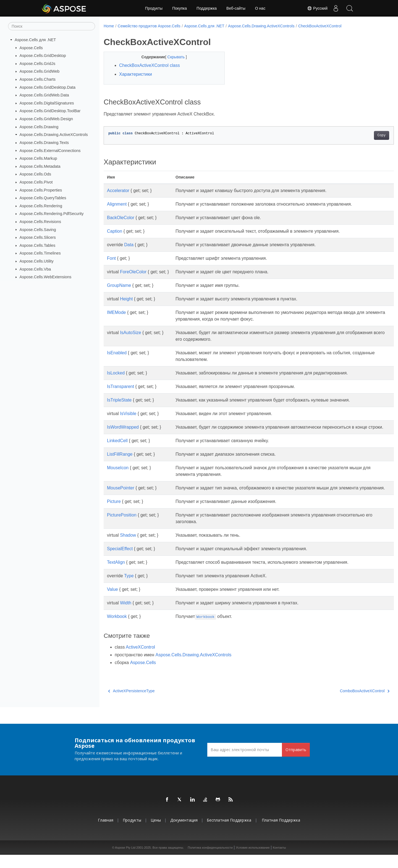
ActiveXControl (140, 660)
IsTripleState (119, 400)
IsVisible (128, 414)
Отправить (296, 763)
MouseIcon (118, 474)
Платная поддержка (281, 833)
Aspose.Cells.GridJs (38, 64)
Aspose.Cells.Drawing (39, 127)
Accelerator (118, 191)
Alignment (117, 204)
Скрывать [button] (172, 57)
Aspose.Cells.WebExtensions (46, 277)
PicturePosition (122, 528)
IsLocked (116, 373)
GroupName (119, 285)
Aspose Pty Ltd (125, 861)
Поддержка (207, 8)
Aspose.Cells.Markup (38, 158)
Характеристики (136, 74)
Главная (106, 833)
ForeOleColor (133, 272)
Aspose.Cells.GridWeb (40, 71)
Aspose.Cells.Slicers (38, 237)
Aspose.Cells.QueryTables (43, 198)
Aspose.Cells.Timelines (40, 253)
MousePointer (121, 495)
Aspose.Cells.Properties (41, 190)
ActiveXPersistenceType (131, 704)
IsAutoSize (130, 333)
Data (129, 245)
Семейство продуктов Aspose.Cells (149, 26)
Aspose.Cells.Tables (38, 245)
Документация (184, 833)
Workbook (117, 630)
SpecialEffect (120, 562)
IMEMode (116, 312)
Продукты (154, 8)
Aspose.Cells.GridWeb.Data (44, 95)
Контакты (279, 861)
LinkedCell (117, 447)
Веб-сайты (236, 8)
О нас (260, 8)
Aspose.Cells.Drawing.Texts (44, 143)
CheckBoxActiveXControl (320, 26)
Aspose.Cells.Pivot (36, 182)
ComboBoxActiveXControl (345, 704)
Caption (115, 231)
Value (112, 603)
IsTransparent (121, 386)
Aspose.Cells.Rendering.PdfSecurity (52, 214)
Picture (114, 515)
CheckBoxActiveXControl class (150, 65)
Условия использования (253, 861)
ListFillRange (120, 461)
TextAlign (116, 575)
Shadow (128, 548)
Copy (361, 135)
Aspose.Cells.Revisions (40, 222)
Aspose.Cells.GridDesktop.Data (48, 87)
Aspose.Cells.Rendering (41, 206)
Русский (317, 8)
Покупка (180, 8)
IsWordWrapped (123, 427)
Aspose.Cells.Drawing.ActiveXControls (54, 135)
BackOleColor (121, 218)
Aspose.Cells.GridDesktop (43, 56)
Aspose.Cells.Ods (35, 174)
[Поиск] (52, 26)
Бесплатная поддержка (229, 833)
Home (109, 26)
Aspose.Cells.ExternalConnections (50, 150)
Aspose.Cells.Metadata (40, 166)
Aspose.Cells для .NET (35, 40)
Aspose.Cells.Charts (38, 79)
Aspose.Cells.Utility (37, 261)
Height (126, 299)
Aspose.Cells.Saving (38, 229)
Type (129, 589)
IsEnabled (117, 353)
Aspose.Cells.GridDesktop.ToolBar (50, 111)
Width (126, 616)
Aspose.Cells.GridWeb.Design (46, 119)
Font (111, 258)
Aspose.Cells (31, 48)
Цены (156, 833)
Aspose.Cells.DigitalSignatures (47, 103)
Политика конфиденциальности (210, 861)
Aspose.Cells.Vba (35, 269)
